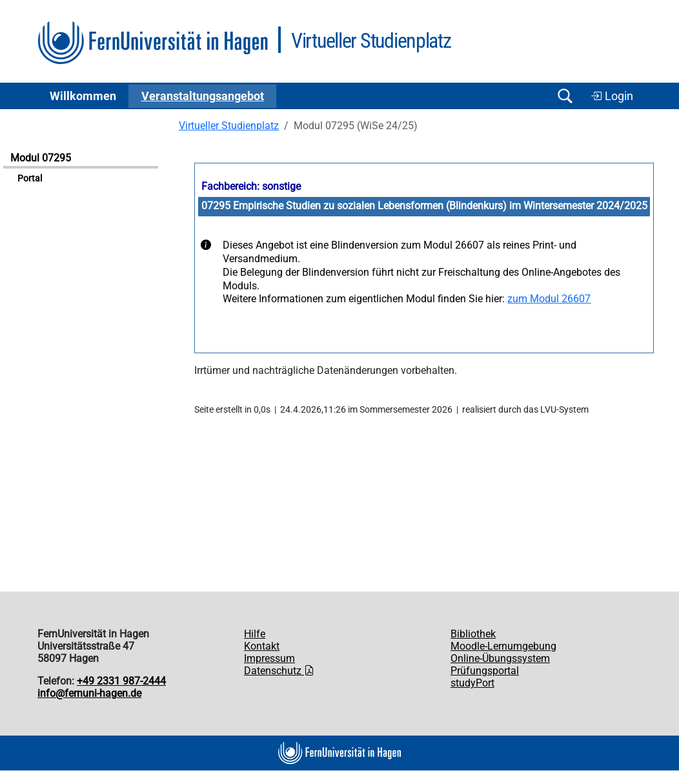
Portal (30, 179)
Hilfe (255, 634)
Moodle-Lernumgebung (503, 646)
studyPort (472, 683)
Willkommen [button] (83, 96)
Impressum (269, 658)
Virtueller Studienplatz (229, 126)
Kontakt (262, 646)
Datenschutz (279, 671)
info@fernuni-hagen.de (89, 693)
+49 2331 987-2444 (121, 681)
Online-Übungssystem (500, 658)
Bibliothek (473, 634)
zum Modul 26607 (549, 299)
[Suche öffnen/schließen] (565, 96)
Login (612, 96)
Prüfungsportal (485, 671)
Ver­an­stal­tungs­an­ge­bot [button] (203, 96)
